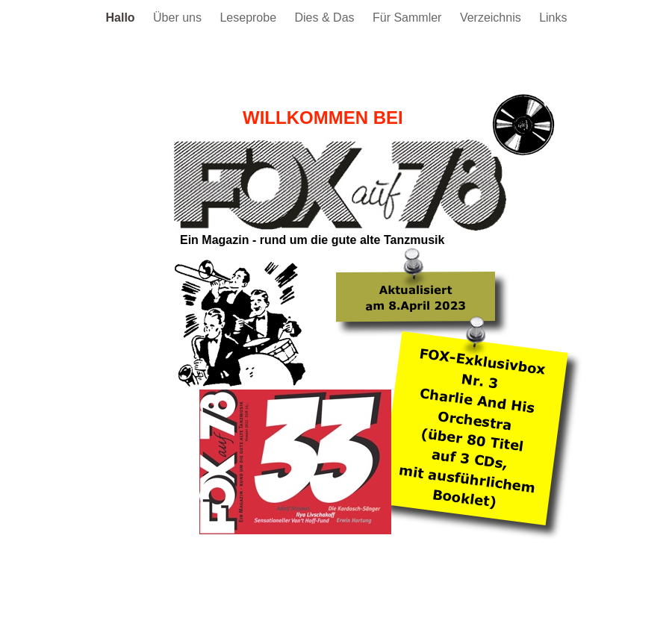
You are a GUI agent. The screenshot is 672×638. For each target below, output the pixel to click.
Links (553, 18)
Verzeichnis (492, 18)
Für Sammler (409, 18)
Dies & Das (326, 18)
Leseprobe (249, 18)
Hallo (122, 18)
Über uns (179, 18)
